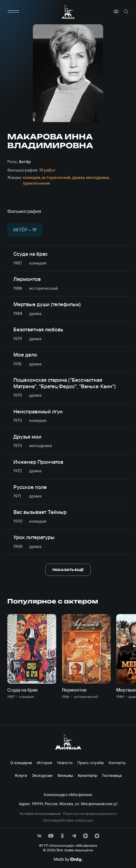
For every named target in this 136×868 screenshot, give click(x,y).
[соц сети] (39, 836)
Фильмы (65, 775)
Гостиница (112, 775)
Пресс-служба (91, 763)
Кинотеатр (88, 775)
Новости (65, 763)
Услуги (21, 775)
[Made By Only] (68, 859)
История (45, 763)
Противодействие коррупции (68, 820)
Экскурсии (42, 775)
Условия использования (40, 814)
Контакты (117, 763)
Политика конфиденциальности (90, 814)
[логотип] (68, 12)
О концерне (21, 763)
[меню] (13, 12)
